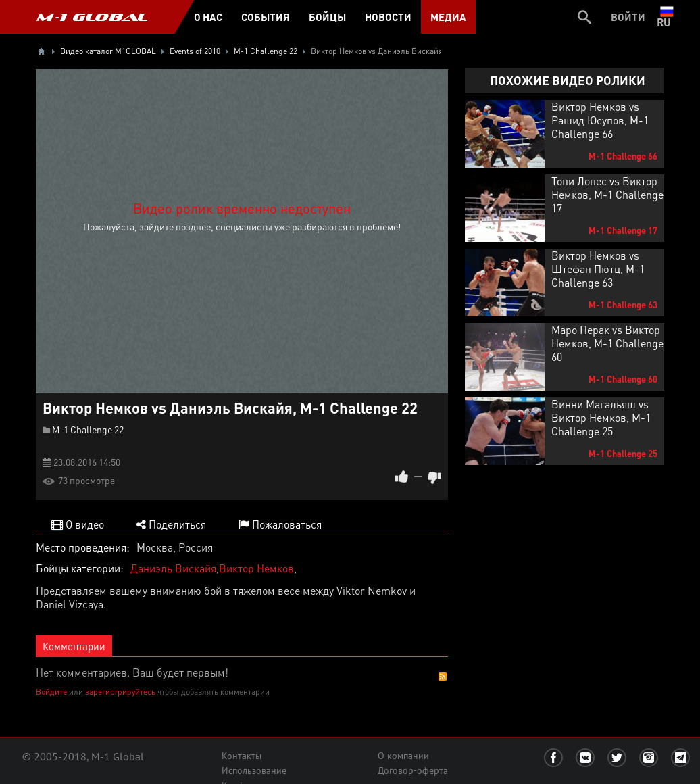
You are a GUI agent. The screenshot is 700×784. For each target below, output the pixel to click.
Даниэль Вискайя (173, 568)
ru (667, 17)
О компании (403, 756)
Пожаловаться (280, 524)
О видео (78, 524)
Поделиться (171, 524)
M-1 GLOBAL (92, 17)
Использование (254, 770)
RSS (443, 677)
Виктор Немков (256, 568)
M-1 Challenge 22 (88, 429)
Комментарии (74, 646)
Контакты (242, 756)
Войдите (51, 692)
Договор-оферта (413, 770)
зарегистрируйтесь (120, 692)
